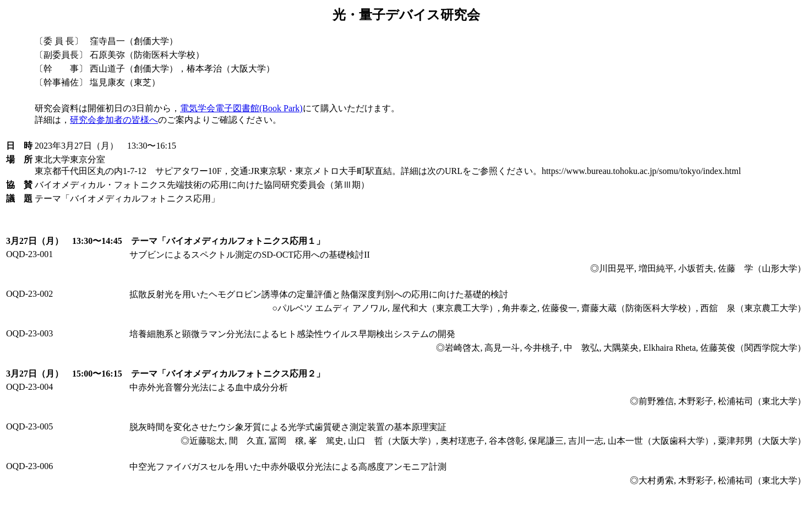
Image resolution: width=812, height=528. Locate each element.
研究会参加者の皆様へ (114, 120)
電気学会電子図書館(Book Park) (241, 108)
